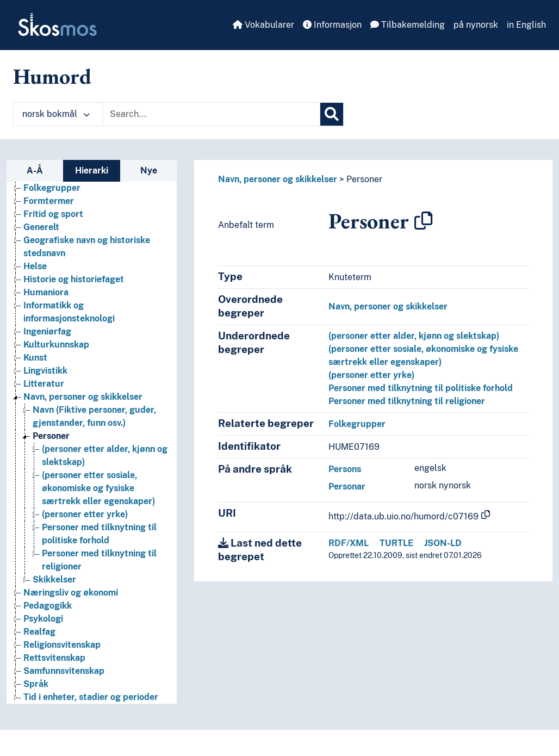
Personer (364, 179)
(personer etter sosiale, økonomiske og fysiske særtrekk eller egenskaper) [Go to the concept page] (98, 488)
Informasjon (332, 25)
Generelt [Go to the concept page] (41, 227)
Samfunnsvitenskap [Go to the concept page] (64, 671)
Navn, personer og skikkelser (278, 179)
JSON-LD (443, 543)
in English (526, 25)
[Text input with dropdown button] (212, 114)
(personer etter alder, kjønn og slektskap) (414, 336)
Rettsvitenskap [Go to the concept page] (54, 658)
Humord (52, 76)
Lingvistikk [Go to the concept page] (45, 371)
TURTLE (396, 543)
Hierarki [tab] (92, 171)
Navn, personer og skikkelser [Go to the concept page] (83, 397)
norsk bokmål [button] (56, 114)
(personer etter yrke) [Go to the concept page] (85, 514)
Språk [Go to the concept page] (36, 684)
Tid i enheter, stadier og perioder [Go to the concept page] (91, 697)
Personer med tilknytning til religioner (407, 401)
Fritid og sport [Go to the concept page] (53, 214)
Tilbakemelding (408, 25)
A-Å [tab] (35, 171)
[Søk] (332, 114)
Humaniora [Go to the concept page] (46, 292)
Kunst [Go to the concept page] (35, 358)
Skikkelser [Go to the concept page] (54, 580)
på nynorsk (476, 25)
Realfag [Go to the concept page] (39, 632)
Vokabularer (263, 25)
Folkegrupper (357, 424)
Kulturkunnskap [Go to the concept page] (56, 345)
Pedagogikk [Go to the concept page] (48, 606)
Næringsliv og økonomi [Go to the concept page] (71, 593)
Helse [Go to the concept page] (35, 266)
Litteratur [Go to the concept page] (44, 384)
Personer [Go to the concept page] (51, 436)
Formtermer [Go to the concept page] (49, 201)
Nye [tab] (149, 171)
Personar (347, 487)
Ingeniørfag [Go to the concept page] (47, 331)
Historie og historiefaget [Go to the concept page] (74, 279)
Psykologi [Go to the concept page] (43, 619)
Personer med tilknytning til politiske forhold (421, 388)
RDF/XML (349, 543)
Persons (345, 469)
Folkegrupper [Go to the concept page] (52, 188)
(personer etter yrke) (371, 375)
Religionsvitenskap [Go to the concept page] (62, 645)
